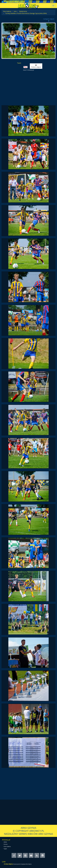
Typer (5, 849)
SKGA (5, 842)
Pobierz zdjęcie (36, 66)
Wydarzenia (23, 11)
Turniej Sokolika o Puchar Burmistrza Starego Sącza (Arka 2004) (26, 13)
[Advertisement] (28, 88)
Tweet (19, 63)
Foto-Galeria (7, 11)
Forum (6, 844)
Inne (15, 11)
